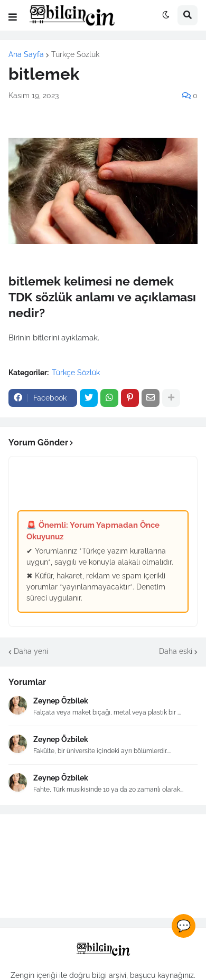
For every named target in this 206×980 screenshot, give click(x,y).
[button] (13, 17)
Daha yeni (31, 651)
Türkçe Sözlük (75, 54)
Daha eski (176, 651)
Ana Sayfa (26, 54)
